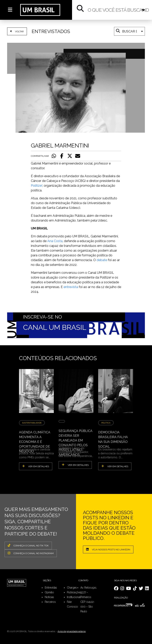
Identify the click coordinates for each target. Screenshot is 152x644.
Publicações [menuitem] (74, 592)
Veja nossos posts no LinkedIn (108, 549)
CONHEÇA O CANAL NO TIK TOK (28, 545)
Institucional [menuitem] (74, 597)
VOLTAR (17, 31)
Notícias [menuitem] (49, 597)
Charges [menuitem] (72, 588)
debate (102, 260)
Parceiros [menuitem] (50, 602)
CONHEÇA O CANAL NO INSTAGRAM (31, 553)
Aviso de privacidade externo (72, 631)
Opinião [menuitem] (49, 592)
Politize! (37, 186)
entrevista (71, 287)
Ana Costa (55, 241)
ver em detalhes (36, 466)
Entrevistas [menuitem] (51, 588)
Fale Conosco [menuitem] (72, 604)
